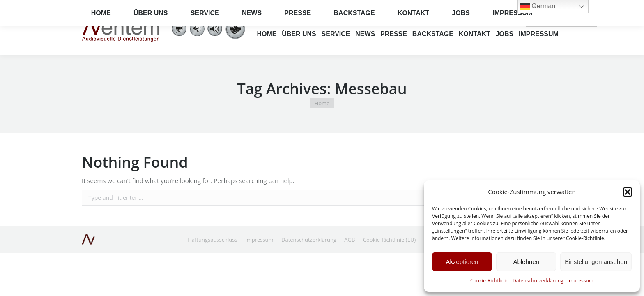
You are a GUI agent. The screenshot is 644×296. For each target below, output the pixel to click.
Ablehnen (526, 262)
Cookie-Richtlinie (489, 281)
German (546, 20)
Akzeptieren (462, 262)
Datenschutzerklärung (538, 281)
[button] (628, 192)
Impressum (581, 281)
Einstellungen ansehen (596, 262)
